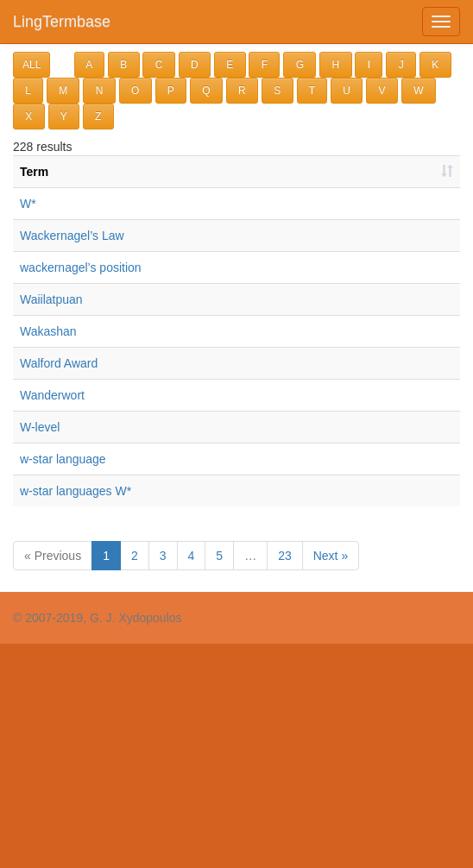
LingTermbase (62, 22)
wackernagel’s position (81, 267)
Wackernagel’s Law (72, 236)
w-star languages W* (76, 491)
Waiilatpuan (51, 299)
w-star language (63, 459)
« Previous (53, 556)
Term (34, 172)
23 (285, 556)
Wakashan (48, 331)
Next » (331, 556)
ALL (32, 65)
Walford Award (59, 363)
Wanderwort (52, 395)
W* (28, 204)
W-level (40, 427)
